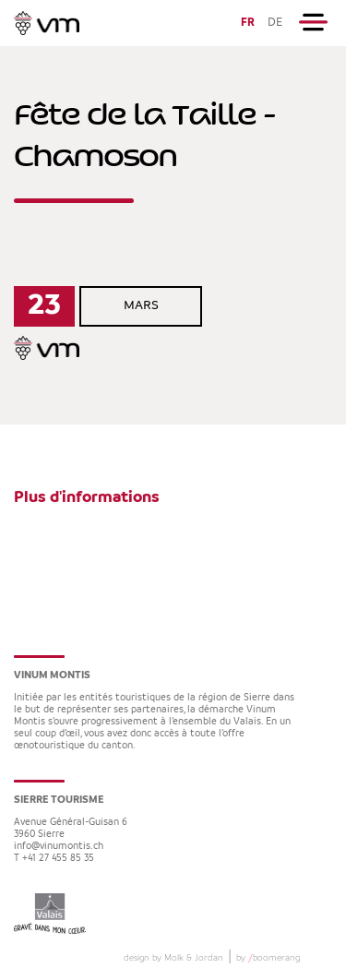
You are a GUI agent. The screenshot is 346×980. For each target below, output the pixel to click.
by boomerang (268, 958)
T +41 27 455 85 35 (54, 859)
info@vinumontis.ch (59, 847)
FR (248, 23)
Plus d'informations (87, 497)
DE (275, 23)
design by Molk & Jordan (173, 958)
